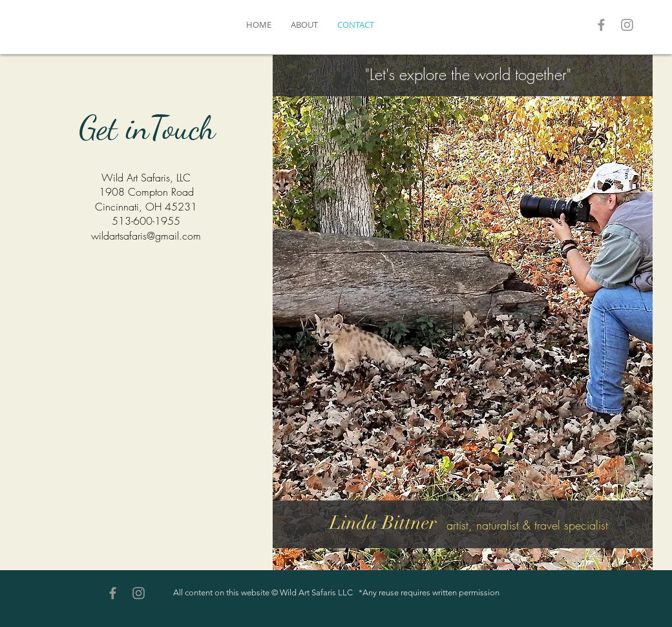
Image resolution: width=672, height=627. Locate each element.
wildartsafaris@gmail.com (146, 236)
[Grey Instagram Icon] (627, 25)
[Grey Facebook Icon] (601, 25)
